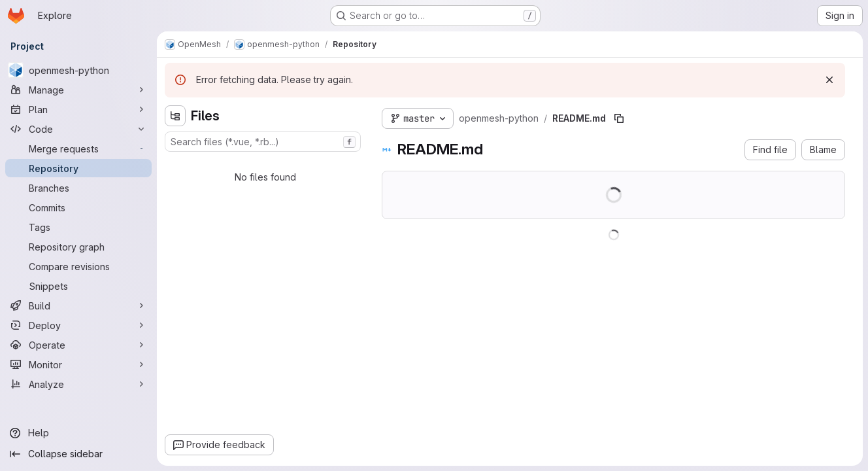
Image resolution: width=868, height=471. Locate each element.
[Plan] (78, 109)
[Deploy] (78, 325)
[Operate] (78, 345)
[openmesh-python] (78, 70)
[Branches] (78, 188)
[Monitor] (78, 364)
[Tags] (78, 227)
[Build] (78, 305)
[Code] (78, 129)
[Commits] (78, 207)
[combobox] (263, 142)
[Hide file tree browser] (175, 116)
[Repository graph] (78, 247)
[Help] (78, 433)
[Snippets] (78, 286)
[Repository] (78, 168)
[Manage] (78, 90)
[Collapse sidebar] (78, 454)
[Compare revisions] (78, 266)
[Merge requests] (78, 148)
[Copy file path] (619, 118)
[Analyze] (78, 384)
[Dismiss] (829, 80)
